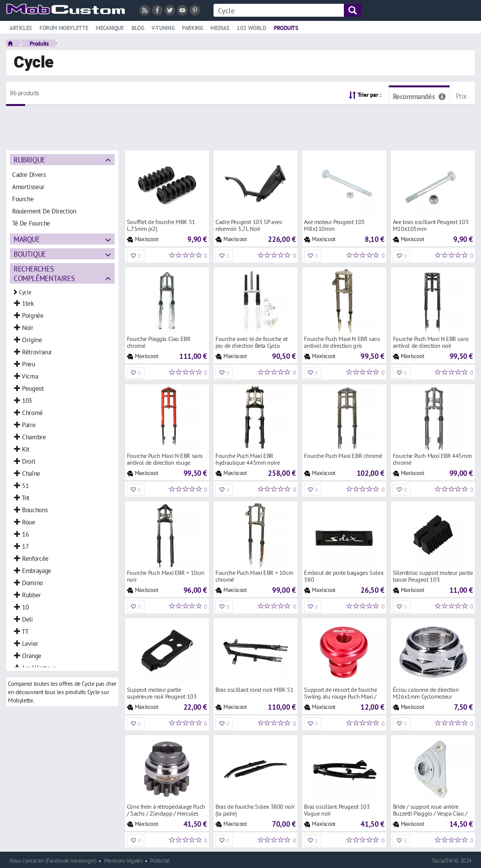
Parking (192, 28)
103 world (252, 28)
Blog (138, 28)
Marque (27, 239)
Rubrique (29, 160)
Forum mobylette (64, 28)
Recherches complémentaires (44, 273)
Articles (21, 28)
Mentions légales (123, 861)
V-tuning (163, 28)
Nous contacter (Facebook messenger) (53, 861)
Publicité (160, 861)
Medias (220, 28)
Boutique (30, 254)
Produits (286, 28)
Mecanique (110, 28)
